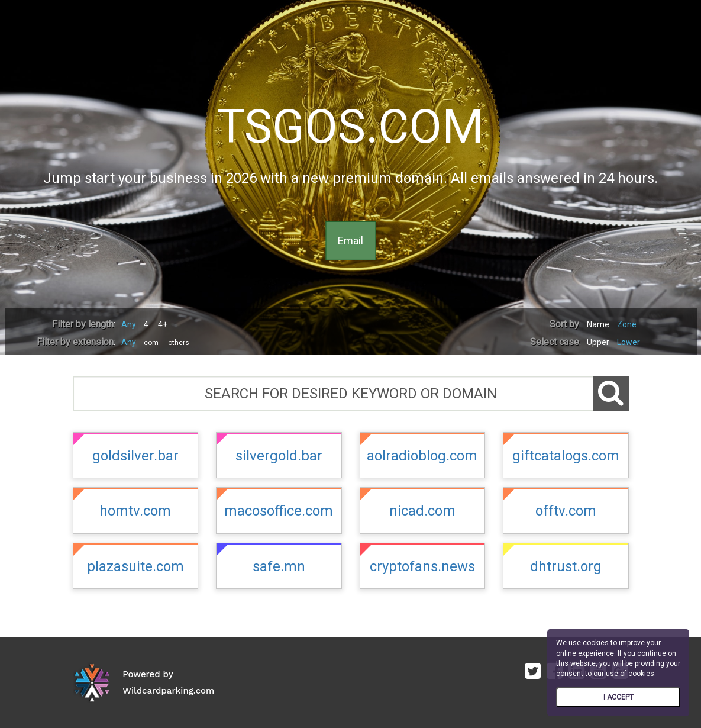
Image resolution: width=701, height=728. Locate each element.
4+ (163, 324)
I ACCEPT (618, 697)
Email (350, 241)
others (179, 343)
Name (598, 324)
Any (129, 324)
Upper (598, 342)
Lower (629, 342)
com (151, 343)
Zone (627, 324)
